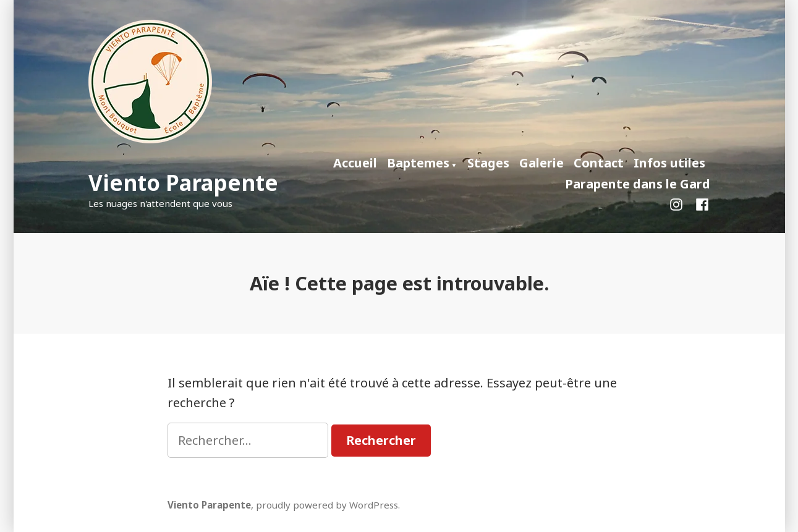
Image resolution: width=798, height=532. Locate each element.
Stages (488, 163)
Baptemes (418, 163)
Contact (599, 163)
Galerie (541, 163)
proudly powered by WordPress (327, 505)
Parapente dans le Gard (638, 184)
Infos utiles (669, 163)
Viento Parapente (183, 183)
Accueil (355, 163)
